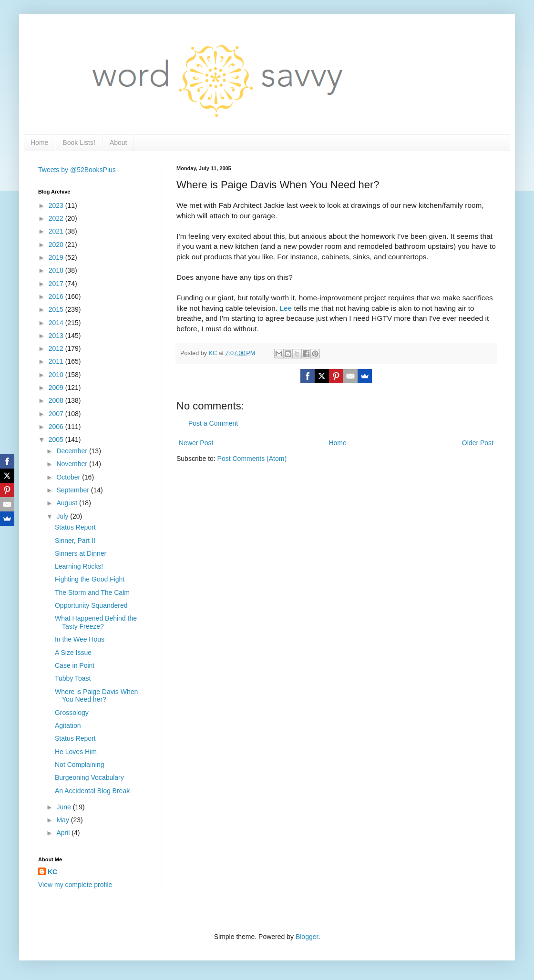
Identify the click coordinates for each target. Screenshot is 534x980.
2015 (57, 309)
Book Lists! (79, 143)
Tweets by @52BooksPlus (77, 170)
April (64, 833)
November (72, 464)
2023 (57, 205)
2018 (57, 270)
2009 (57, 388)
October (69, 477)
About (118, 143)
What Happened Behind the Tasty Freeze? (96, 622)
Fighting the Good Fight (90, 579)
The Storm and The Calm (92, 592)
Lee (286, 308)
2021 (57, 231)
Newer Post (196, 443)
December (72, 451)
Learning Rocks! (79, 566)
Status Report (75, 527)
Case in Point (75, 665)
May (63, 820)
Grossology (72, 713)
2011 (57, 361)
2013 (57, 336)
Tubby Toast (73, 678)
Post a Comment (213, 423)
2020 (57, 245)
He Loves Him (76, 752)
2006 (57, 427)
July (63, 516)
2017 (57, 284)
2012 (57, 348)
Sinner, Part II (75, 541)
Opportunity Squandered (91, 605)
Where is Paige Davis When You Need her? (96, 696)
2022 (57, 218)
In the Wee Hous (80, 639)
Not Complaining (80, 765)
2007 (57, 414)
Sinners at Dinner (81, 553)
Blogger (307, 937)
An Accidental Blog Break (92, 791)
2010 (57, 375)
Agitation (68, 725)
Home (39, 143)
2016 (57, 296)
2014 (57, 323)
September (73, 490)
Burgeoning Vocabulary (89, 777)
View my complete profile (75, 885)
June (64, 807)
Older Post (478, 443)
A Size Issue (73, 653)
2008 (57, 400)
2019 (57, 257)
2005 (57, 439)
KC (52, 872)
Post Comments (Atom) (252, 459)
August (67, 503)
